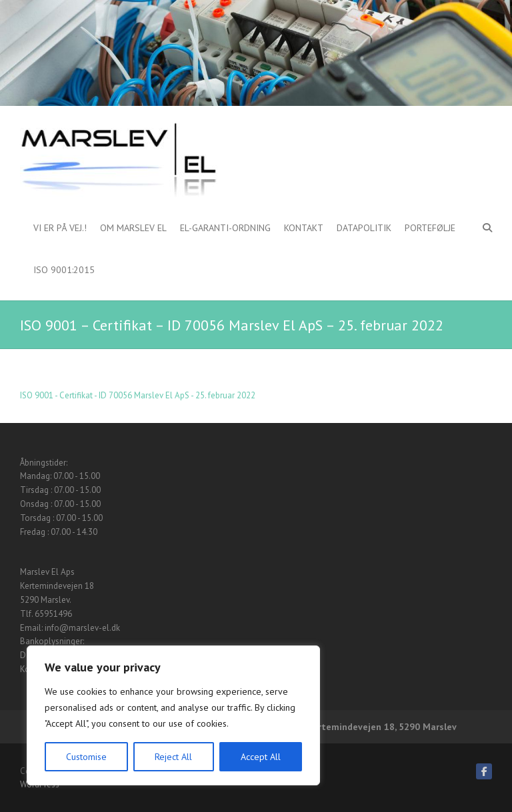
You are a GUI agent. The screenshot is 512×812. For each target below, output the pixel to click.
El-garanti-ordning (225, 228)
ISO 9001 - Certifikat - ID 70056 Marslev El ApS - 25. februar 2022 (138, 395)
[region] (173, 715)
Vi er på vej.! (60, 228)
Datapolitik (364, 228)
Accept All (261, 757)
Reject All (173, 757)
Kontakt (304, 228)
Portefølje (430, 228)
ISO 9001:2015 (64, 270)
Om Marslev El (133, 228)
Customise (86, 757)
